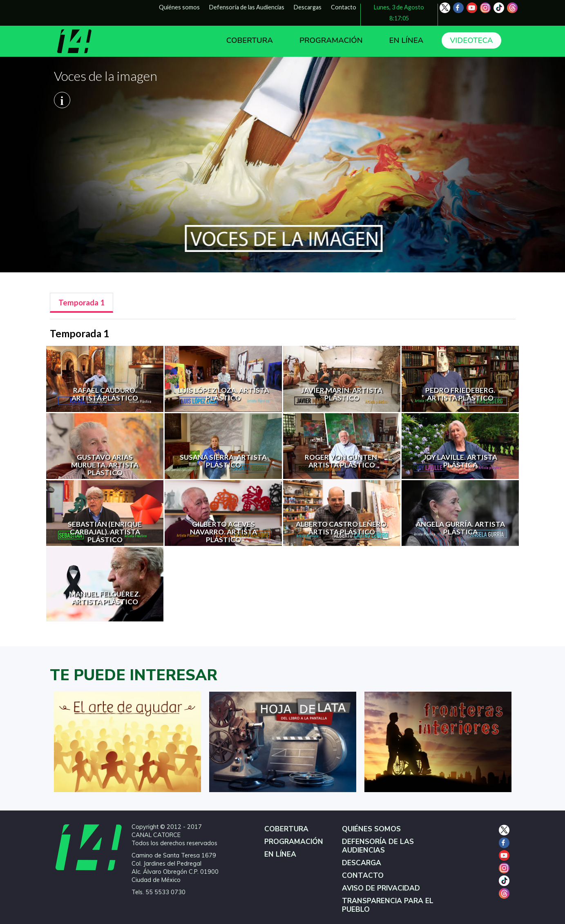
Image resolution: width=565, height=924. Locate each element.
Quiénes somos (179, 7)
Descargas (308, 7)
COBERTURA (250, 40)
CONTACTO (363, 876)
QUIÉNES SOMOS (371, 829)
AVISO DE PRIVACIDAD (381, 888)
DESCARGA (362, 863)
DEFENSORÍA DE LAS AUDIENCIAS (378, 846)
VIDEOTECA (471, 40)
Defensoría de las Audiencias (247, 7)
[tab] (82, 303)
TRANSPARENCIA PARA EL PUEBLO (388, 905)
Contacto (344, 7)
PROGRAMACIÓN (331, 40)
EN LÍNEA (406, 40)
